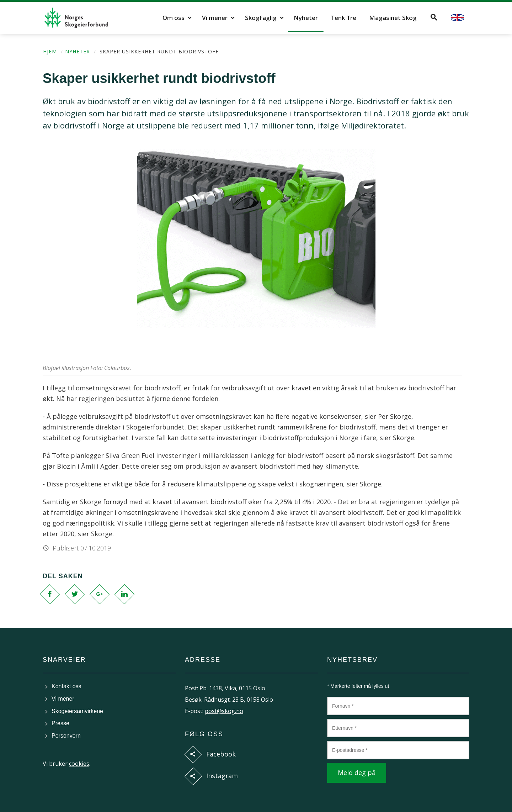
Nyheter (306, 18)
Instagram (222, 776)
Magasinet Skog (393, 18)
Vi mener (215, 18)
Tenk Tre (343, 18)
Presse (60, 723)
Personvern (66, 736)
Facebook (221, 754)
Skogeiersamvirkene (77, 711)
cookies (79, 764)
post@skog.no (224, 711)
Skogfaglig (261, 18)
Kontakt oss (66, 686)
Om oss (174, 18)
